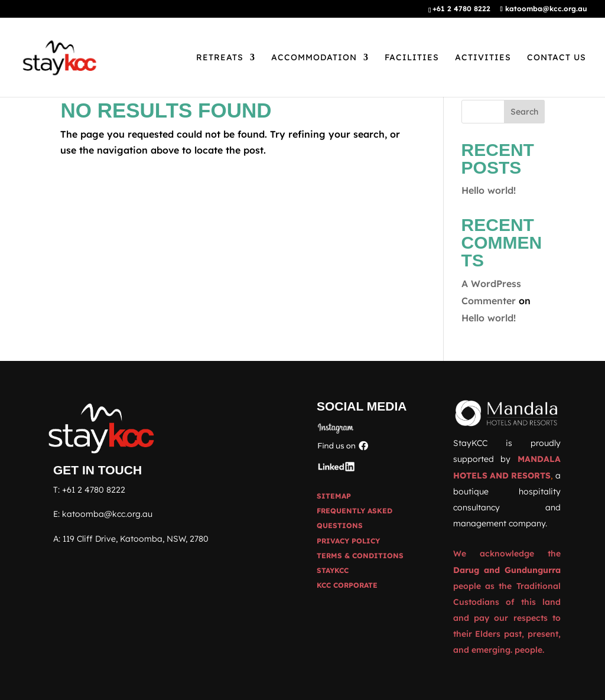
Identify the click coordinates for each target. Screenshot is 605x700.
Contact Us (557, 58)
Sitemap (334, 496)
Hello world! (489, 190)
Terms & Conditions (360, 556)
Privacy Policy (348, 541)
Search (524, 112)
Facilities (412, 58)
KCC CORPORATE (347, 585)
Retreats (220, 58)
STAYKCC (333, 570)
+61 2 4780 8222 (94, 490)
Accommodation (314, 58)
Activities (483, 58)
